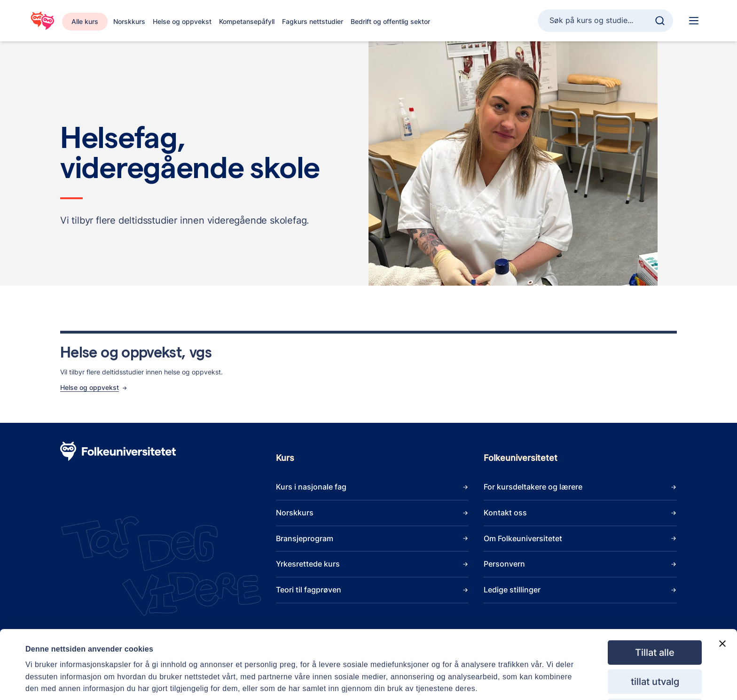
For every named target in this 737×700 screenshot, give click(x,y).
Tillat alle (655, 618)
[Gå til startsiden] (42, 21)
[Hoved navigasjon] (694, 21)
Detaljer (421, 674)
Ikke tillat (655, 677)
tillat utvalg (655, 647)
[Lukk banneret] (722, 609)
